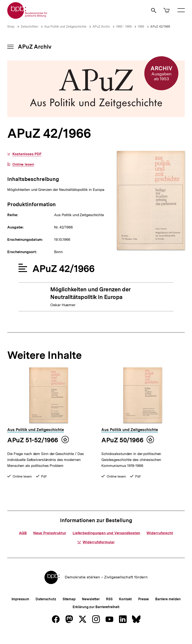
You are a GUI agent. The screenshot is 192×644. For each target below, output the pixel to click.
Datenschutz (46, 609)
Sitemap (69, 609)
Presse (143, 609)
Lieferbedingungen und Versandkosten (106, 543)
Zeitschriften (29, 27)
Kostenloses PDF (27, 154)
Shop (11, 27)
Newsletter (91, 609)
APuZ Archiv (101, 27)
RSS (109, 609)
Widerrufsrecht (160, 543)
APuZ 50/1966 (122, 440)
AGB (23, 543)
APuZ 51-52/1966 (33, 440)
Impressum (20, 609)
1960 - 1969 (124, 27)
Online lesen (23, 164)
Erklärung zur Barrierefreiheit (96, 617)
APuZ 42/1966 (160, 27)
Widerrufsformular (96, 552)
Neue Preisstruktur (50, 543)
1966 (141, 27)
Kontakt (125, 609)
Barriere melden (168, 609)
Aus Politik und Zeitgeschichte (65, 27)
